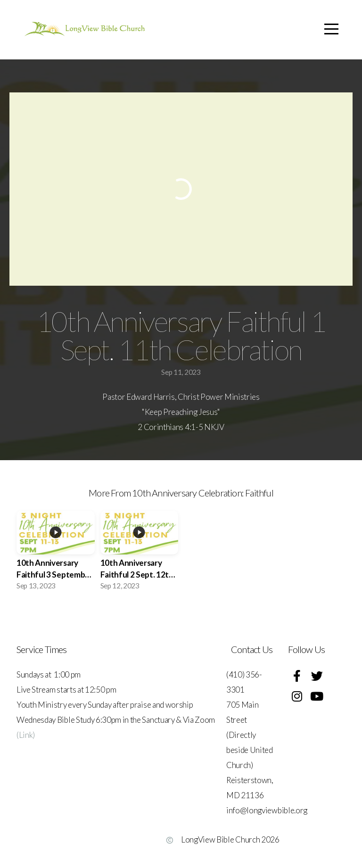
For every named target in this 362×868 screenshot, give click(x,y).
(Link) (26, 735)
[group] (56, 553)
